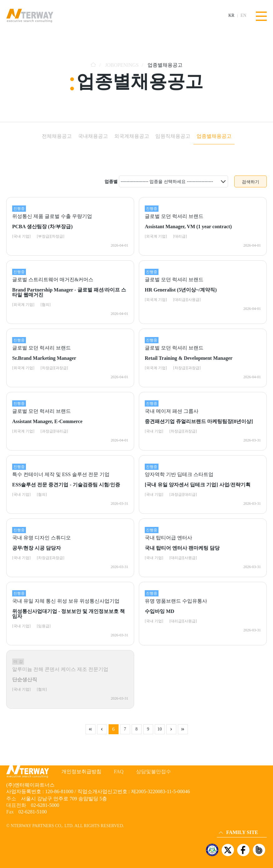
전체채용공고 (57, 136)
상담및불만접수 (154, 772)
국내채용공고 (93, 136)
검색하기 (251, 182)
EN (244, 16)
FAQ (119, 772)
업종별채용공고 (214, 136)
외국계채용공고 (132, 136)
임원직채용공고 (173, 136)
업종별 (111, 182)
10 (160, 729)
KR (231, 16)
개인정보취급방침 (81, 772)
